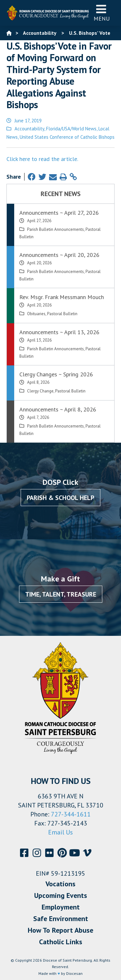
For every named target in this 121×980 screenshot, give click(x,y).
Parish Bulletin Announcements (55, 229)
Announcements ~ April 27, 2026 (59, 213)
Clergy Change (40, 391)
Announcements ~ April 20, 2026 (59, 255)
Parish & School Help (60, 498)
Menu (102, 13)
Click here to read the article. (42, 159)
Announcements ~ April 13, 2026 (59, 332)
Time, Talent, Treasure (61, 594)
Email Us (60, 832)
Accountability (29, 129)
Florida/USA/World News (71, 129)
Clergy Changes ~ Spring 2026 (56, 374)
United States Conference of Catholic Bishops (67, 137)
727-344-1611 (71, 814)
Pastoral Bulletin (62, 314)
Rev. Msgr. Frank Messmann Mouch (62, 297)
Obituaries (36, 314)
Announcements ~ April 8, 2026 (58, 409)
